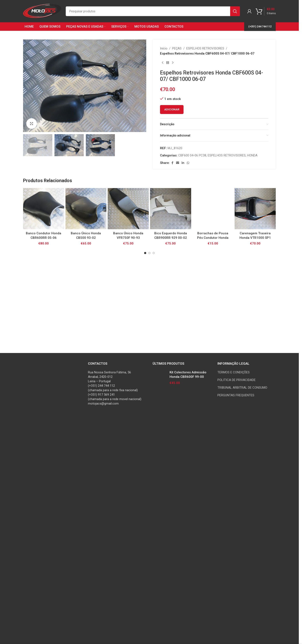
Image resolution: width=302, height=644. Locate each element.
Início (164, 48)
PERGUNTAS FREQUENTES (236, 588)
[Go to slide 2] (149, 537)
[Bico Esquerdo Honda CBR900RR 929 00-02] (171, 492)
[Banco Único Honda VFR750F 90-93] (128, 492)
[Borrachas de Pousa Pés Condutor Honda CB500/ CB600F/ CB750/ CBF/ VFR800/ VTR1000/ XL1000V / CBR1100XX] (213, 492)
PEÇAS (177, 48)
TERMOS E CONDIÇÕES (234, 565)
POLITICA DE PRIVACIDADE (237, 573)
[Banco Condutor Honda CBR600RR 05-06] (44, 492)
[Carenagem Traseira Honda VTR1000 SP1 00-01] (255, 492)
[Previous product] (163, 63)
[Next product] (173, 63)
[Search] (153, 11)
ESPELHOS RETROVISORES (205, 48)
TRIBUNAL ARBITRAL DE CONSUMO (242, 581)
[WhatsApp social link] (188, 163)
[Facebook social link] (172, 163)
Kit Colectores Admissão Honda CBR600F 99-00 (188, 568)
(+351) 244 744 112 (260, 26)
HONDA (252, 155)
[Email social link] (178, 163)
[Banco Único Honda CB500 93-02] (86, 492)
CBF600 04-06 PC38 (192, 155)
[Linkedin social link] (183, 163)
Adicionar (172, 109)
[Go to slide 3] (154, 537)
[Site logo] (42, 11)
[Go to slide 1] (145, 537)
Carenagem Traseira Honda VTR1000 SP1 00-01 (255, 521)
